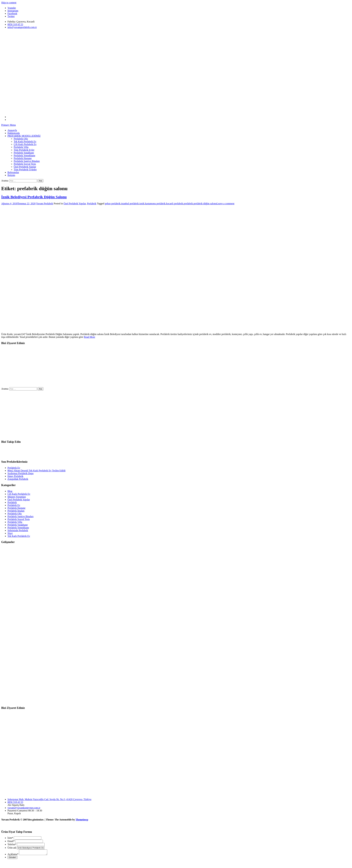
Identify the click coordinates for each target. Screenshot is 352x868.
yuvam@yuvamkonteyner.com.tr (24, 808)
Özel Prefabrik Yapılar (25, 167)
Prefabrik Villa (21, 147)
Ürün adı (12, 848)
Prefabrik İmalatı (16, 511)
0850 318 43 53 (15, 802)
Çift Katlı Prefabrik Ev (25, 144)
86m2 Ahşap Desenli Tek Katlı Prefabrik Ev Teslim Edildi (36, 471)
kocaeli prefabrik (175, 204)
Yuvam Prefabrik (45, 204)
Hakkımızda (14, 133)
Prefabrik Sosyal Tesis (25, 164)
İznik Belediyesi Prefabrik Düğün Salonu (34, 197)
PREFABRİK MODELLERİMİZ (24, 136)
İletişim (11, 175)
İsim (10, 838)
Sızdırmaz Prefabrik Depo (20, 473)
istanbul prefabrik (130, 204)
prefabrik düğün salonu (205, 204)
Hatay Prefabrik (15, 476)
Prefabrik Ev (14, 468)
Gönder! (12, 858)
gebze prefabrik (113, 204)
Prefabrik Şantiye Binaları (27, 161)
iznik (142, 204)
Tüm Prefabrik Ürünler (25, 170)
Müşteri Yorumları (17, 497)
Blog (10, 491)
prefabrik (188, 204)
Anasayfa (12, 130)
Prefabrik (92, 204)
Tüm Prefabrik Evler (24, 150)
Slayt (10, 533)
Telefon (12, 844)
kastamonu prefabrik (155, 204)
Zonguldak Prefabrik (18, 479)
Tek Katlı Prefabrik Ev (25, 141)
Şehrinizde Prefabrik (18, 530)
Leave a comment (226, 204)
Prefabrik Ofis (21, 139)
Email (11, 841)
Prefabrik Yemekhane (24, 156)
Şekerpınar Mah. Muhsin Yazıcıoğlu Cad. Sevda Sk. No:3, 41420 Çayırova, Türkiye (49, 799)
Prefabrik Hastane (23, 158)
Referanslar (13, 172)
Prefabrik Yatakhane (24, 153)
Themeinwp (82, 820)
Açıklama (13, 855)
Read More (90, 337)
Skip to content (9, 3)
